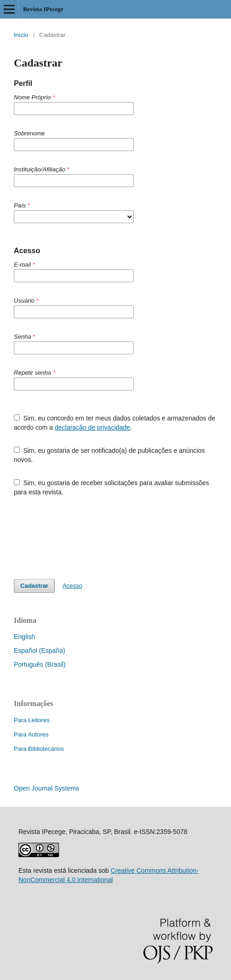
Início (21, 35)
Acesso (73, 586)
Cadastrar (34, 586)
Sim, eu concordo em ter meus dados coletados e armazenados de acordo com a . (115, 423)
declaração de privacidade (92, 427)
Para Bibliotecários (39, 749)
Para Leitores (32, 720)
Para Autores (31, 734)
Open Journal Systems (47, 788)
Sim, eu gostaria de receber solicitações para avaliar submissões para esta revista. (111, 487)
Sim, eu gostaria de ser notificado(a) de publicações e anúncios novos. (109, 455)
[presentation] (84, 538)
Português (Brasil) (40, 664)
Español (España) (39, 651)
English (24, 637)
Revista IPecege (43, 9)
